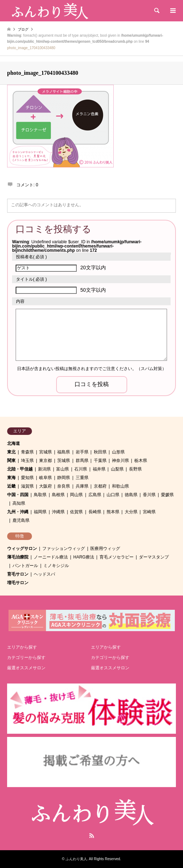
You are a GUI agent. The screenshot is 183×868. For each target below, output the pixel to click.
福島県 (64, 452)
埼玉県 (27, 461)
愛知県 (27, 478)
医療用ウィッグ (105, 549)
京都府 (100, 486)
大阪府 (45, 486)
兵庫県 (82, 486)
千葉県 (100, 461)
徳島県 (131, 495)
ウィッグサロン (22, 549)
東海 (11, 478)
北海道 (14, 443)
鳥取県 (40, 495)
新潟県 (44, 469)
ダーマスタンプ (154, 557)
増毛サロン (18, 583)
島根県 (58, 495)
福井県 (99, 469)
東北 (11, 452)
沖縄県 (58, 512)
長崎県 (95, 512)
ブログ (23, 29)
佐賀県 (76, 512)
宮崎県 (149, 512)
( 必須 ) (31, 257)
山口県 (113, 495)
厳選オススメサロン (26, 668)
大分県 (131, 512)
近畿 (11, 486)
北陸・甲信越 (20, 469)
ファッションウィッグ (64, 549)
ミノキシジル (56, 566)
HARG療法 (84, 557)
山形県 (118, 452)
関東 (11, 461)
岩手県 (82, 452)
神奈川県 (120, 461)
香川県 (149, 495)
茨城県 (64, 461)
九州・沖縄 (18, 512)
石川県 (81, 469)
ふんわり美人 (76, 859)
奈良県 (64, 486)
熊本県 (113, 512)
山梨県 (117, 469)
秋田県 (100, 452)
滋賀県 (27, 486)
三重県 (82, 478)
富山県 (63, 469)
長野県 (135, 469)
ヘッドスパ (44, 574)
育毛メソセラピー (117, 557)
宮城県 (45, 452)
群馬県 (82, 461)
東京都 (45, 461)
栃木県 (141, 461)
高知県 (19, 503)
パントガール (25, 566)
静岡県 (64, 478)
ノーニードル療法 (51, 557)
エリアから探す (22, 647)
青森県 (27, 452)
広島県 (95, 495)
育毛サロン (18, 574)
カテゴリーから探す (26, 658)
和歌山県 (120, 486)
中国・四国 (18, 495)
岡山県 (76, 495)
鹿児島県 (21, 520)
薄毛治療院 (18, 557)
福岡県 (40, 512)
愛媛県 (167, 495)
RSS (92, 836)
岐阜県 (45, 478)
